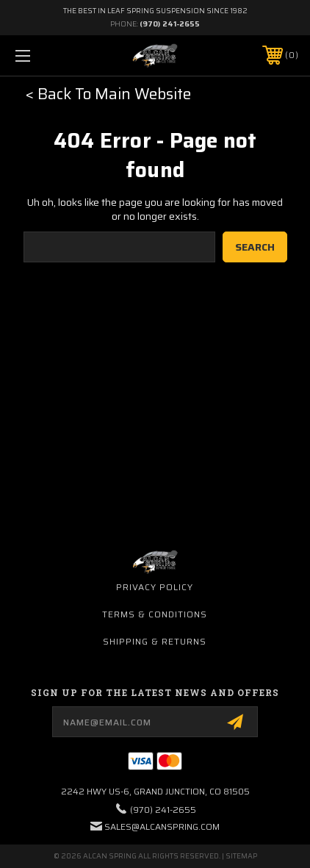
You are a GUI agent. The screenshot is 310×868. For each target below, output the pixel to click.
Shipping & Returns (155, 641)
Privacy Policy (155, 587)
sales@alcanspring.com (162, 826)
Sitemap (241, 856)
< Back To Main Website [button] (108, 94)
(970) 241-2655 (170, 24)
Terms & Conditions (155, 614)
